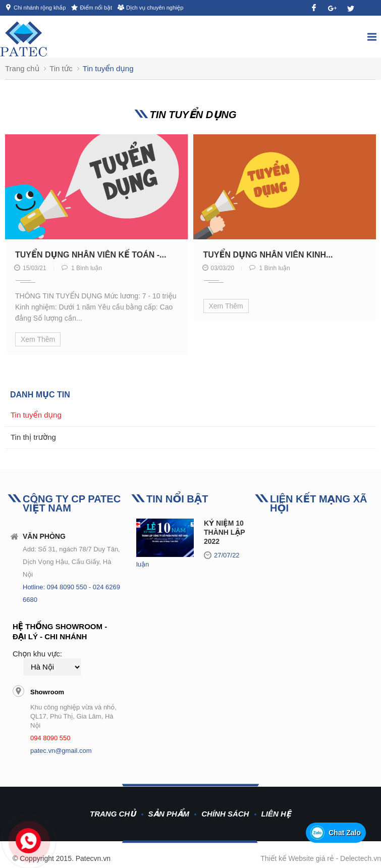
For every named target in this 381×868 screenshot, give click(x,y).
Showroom (47, 692)
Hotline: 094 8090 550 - (58, 587)
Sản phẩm (169, 814)
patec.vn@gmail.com (61, 751)
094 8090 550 (50, 738)
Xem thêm (38, 339)
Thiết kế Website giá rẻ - (300, 858)
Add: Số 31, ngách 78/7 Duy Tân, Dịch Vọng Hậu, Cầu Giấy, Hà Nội (71, 562)
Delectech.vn (361, 858)
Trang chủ (113, 814)
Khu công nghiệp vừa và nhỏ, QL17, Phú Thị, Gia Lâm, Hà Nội (73, 716)
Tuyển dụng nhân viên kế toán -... (91, 255)
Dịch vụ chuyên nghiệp (155, 8)
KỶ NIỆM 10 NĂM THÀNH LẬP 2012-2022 (234, 532)
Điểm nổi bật (96, 8)
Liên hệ (276, 814)
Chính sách (225, 814)
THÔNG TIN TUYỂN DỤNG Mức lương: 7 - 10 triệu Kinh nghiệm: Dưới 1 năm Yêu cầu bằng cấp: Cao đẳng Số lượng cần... (96, 307)
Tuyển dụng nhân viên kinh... (268, 255)
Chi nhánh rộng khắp (40, 8)
